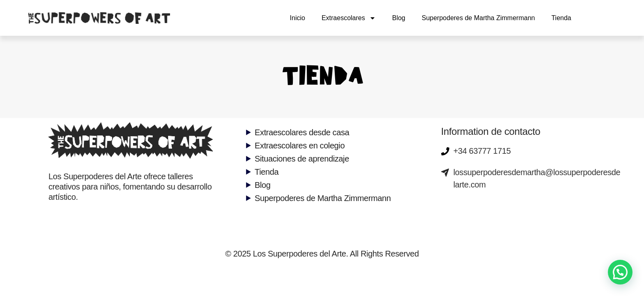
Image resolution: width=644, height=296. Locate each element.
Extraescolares (349, 18)
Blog (399, 18)
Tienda (561, 18)
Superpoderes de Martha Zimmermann (478, 18)
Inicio (298, 18)
